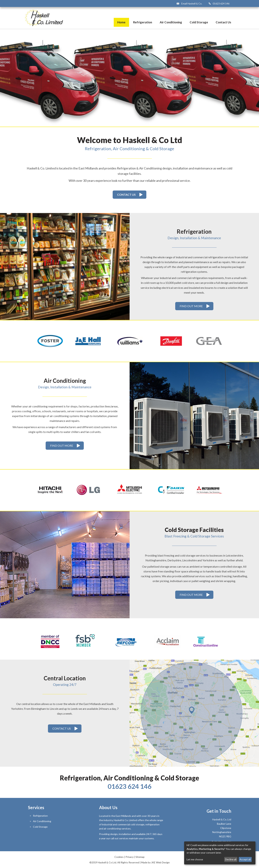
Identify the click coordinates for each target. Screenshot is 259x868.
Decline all (231, 859)
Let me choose (195, 859)
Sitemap (140, 857)
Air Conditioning (171, 22)
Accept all (245, 859)
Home (121, 22)
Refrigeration (143, 22)
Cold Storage (199, 22)
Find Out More (191, 306)
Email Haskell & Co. (192, 3)
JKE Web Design (160, 862)
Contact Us (223, 22)
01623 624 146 (221, 3)
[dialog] (220, 853)
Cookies (119, 857)
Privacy (129, 857)
